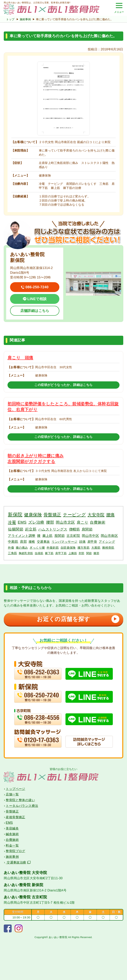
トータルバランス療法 (22, 806)
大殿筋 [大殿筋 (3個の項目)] (96, 548)
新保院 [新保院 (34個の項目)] (15, 514)
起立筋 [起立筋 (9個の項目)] (31, 529)
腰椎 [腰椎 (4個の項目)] (32, 542)
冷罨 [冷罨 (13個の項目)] (12, 522)
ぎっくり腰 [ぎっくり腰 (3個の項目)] (37, 548)
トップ (10, 19)
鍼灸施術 (12, 834)
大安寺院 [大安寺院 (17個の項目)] (96, 515)
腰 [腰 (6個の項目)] (39, 536)
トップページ (15, 789)
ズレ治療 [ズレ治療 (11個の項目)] (36, 522)
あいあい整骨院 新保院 (23, 885)
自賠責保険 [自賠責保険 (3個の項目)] (68, 548)
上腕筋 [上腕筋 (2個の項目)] (73, 553)
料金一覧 (12, 845)
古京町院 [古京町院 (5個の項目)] (73, 536)
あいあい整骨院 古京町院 (25, 897)
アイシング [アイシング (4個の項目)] (107, 542)
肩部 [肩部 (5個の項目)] (23, 542)
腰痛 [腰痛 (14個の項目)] (111, 515)
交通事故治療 (18, 862)
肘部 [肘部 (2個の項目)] (82, 553)
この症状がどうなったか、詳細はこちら (63, 385)
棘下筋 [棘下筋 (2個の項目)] (49, 553)
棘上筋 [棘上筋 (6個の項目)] (48, 536)
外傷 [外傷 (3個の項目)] (11, 548)
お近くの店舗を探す (77, 619)
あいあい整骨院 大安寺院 (25, 873)
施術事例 (26, 19)
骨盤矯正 (12, 811)
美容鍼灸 (12, 828)
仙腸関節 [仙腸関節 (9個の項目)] (16, 529)
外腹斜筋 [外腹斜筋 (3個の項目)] (53, 548)
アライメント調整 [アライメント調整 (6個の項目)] (22, 536)
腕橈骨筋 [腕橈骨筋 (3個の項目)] (108, 548)
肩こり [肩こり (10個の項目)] (82, 522)
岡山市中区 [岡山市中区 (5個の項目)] (90, 536)
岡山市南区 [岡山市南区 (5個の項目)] (109, 536)
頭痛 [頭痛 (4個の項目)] (82, 542)
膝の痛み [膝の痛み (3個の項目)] (22, 548)
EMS (9, 823)
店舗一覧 (12, 794)
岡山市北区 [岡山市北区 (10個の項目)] (65, 522)
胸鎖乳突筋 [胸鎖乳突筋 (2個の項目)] (26, 553)
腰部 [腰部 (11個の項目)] (50, 522)
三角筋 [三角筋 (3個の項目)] (12, 553)
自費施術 (12, 840)
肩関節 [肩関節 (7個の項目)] (87, 529)
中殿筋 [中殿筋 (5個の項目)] (13, 542)
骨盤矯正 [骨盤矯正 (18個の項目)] (52, 515)
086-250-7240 (37, 287)
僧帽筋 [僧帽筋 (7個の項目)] (74, 529)
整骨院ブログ (15, 851)
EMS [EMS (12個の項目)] (22, 522)
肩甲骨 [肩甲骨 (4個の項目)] (92, 542)
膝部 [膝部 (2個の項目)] (96, 553)
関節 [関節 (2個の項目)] (89, 553)
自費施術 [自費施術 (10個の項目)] (98, 522)
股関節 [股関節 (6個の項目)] (60, 536)
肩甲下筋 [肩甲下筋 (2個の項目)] (61, 553)
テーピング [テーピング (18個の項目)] (74, 515)
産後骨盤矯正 (15, 817)
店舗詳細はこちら (35, 311)
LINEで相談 (37, 299)
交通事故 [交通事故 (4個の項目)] (43, 542)
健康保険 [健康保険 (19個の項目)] (33, 515)
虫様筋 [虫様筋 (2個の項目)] (39, 553)
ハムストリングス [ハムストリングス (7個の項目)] (53, 529)
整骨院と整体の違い (20, 800)
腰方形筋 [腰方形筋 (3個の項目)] (84, 548)
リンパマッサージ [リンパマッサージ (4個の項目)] (64, 542)
